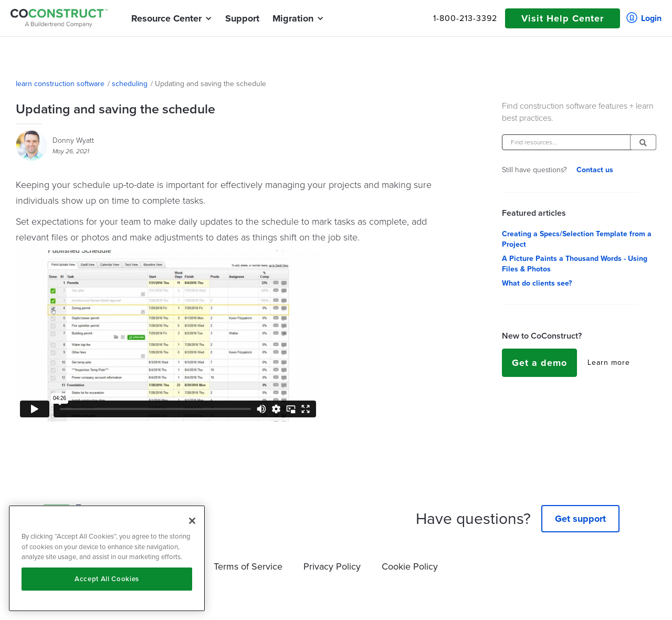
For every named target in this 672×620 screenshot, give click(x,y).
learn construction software (60, 84)
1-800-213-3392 (465, 18)
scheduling (130, 84)
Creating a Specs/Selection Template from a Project (577, 239)
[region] (107, 558)
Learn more (609, 363)
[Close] (192, 521)
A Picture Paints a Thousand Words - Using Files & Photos (575, 264)
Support (242, 18)
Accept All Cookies (107, 579)
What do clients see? (537, 283)
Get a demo (539, 363)
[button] (166, 18)
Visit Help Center (563, 18)
